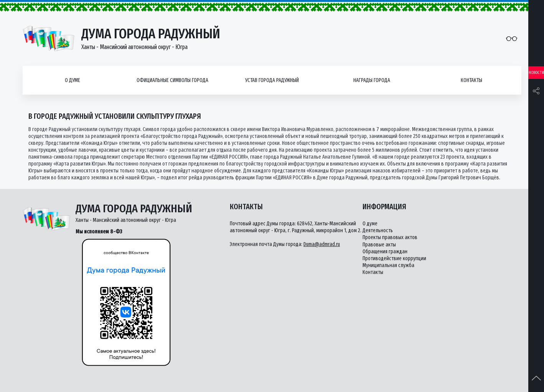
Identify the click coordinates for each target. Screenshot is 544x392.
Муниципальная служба (388, 265)
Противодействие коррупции (394, 258)
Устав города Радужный (272, 80)
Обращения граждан (385, 252)
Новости (536, 73)
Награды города (372, 80)
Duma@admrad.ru (322, 244)
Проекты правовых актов (390, 237)
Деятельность (378, 230)
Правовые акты (379, 245)
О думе (73, 80)
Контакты (471, 80)
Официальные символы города (172, 80)
